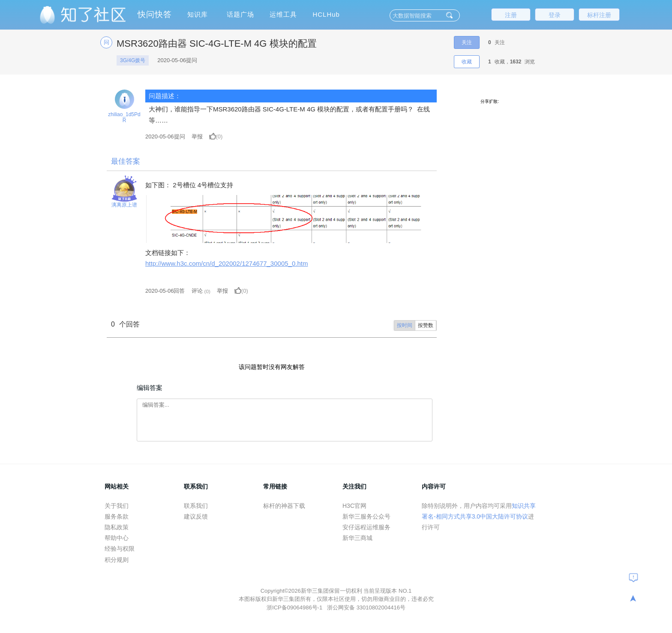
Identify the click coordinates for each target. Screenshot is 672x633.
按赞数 (426, 325)
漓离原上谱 (124, 205)
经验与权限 (120, 549)
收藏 (467, 62)
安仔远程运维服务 (366, 527)
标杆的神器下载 (284, 506)
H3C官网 (354, 506)
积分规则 (117, 560)
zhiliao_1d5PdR (124, 117)
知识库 (198, 14)
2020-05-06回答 (165, 291)
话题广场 (240, 14)
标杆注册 (599, 15)
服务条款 (117, 516)
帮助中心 (117, 538)
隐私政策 (117, 527)
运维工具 (283, 14)
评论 (197, 291)
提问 (165, 136)
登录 (555, 15)
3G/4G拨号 (133, 60)
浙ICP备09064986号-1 (295, 607)
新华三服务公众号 (366, 516)
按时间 (405, 325)
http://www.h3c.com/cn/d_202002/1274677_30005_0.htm (226, 263)
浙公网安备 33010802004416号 (366, 607)
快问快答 (155, 14)
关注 (467, 42)
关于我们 (117, 506)
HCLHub (326, 14)
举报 (197, 136)
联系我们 (196, 506)
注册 (511, 15)
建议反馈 (196, 516)
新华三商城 (357, 538)
